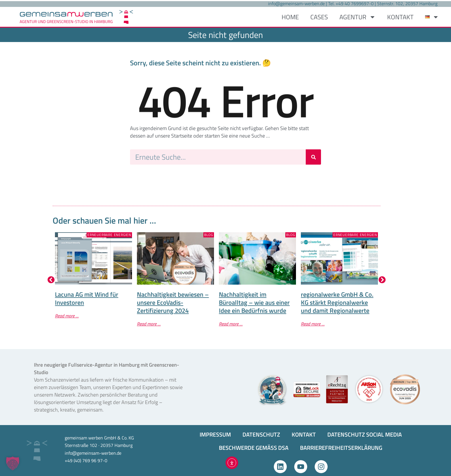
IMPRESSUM (215, 434)
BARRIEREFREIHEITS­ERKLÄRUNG (341, 448)
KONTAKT (400, 17)
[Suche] (313, 157)
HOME (290, 17)
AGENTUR (358, 17)
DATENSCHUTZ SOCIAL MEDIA (365, 434)
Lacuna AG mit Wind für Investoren (87, 298)
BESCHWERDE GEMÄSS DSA (254, 448)
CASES (319, 17)
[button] (51, 280)
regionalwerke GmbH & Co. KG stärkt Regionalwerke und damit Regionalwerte (337, 302)
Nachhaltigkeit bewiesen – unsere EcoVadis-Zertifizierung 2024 (173, 302)
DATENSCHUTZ (261, 434)
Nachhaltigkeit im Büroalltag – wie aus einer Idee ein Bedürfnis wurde (254, 302)
